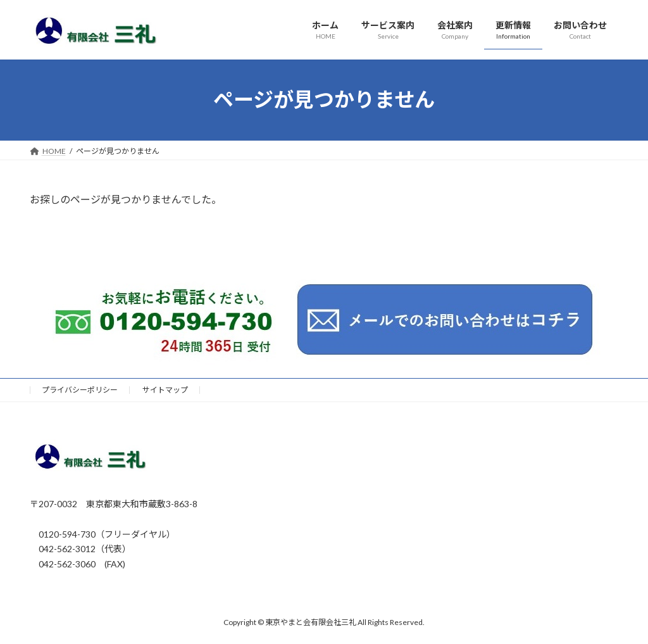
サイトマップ (165, 390)
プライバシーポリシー (80, 390)
